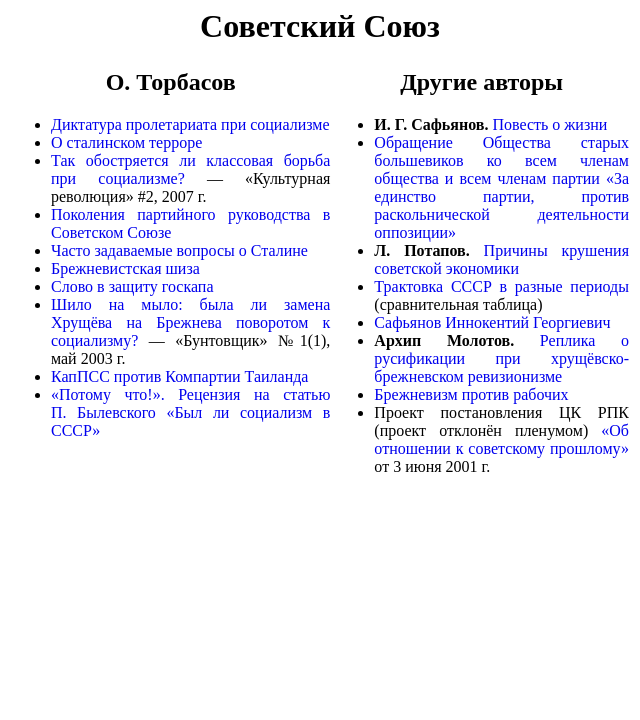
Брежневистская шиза (125, 268)
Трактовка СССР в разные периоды (501, 286)
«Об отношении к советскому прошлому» (501, 439)
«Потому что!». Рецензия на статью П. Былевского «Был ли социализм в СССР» (190, 412)
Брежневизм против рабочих (471, 394)
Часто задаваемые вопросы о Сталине (179, 250)
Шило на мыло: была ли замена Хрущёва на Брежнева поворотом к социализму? (190, 322)
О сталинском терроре (126, 142)
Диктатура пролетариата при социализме (190, 124)
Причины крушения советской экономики (501, 259)
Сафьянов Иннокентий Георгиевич (492, 322)
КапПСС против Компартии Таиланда (179, 376)
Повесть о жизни (549, 124)
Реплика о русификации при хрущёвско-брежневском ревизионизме (501, 358)
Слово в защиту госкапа (132, 286)
